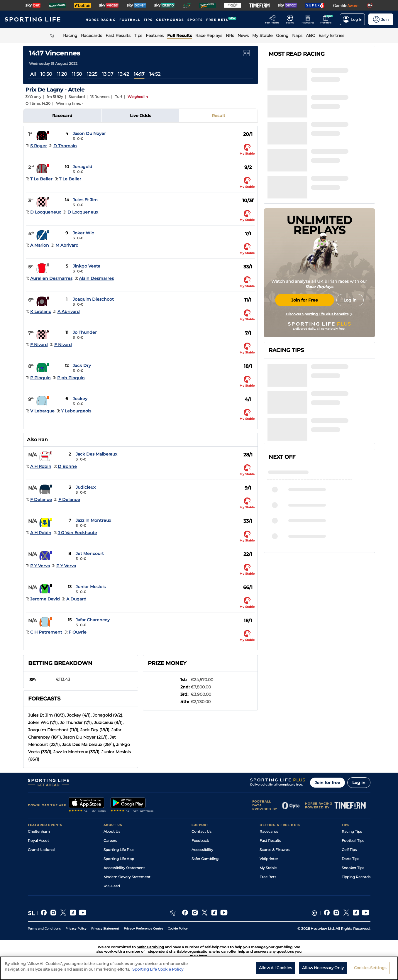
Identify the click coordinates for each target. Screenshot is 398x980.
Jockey (80, 399)
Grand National (41, 850)
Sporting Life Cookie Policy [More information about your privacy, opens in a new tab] (158, 969)
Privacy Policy (76, 929)
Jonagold (83, 167)
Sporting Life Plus (119, 850)
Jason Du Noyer (89, 133)
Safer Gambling (205, 859)
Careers (110, 841)
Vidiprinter (269, 859)
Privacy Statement (105, 929)
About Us (112, 831)
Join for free (327, 783)
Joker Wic (83, 233)
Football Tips (353, 841)
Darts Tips (350, 859)
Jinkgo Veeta (87, 266)
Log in (359, 783)
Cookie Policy (178, 929)
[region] (199, 968)
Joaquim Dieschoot (93, 299)
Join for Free (305, 300)
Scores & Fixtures (275, 850)
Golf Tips (349, 850)
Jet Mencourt (90, 554)
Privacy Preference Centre (143, 929)
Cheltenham (39, 831)
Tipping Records (356, 877)
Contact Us (201, 831)
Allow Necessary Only (323, 968)
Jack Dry (82, 365)
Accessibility (202, 850)
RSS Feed (112, 886)
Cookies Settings (370, 968)
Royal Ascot (38, 841)
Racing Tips (352, 831)
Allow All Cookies (275, 968)
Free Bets (268, 877)
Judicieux (86, 487)
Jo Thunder (85, 332)
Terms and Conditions (44, 929)
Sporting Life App (119, 859)
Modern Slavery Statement (127, 877)
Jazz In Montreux (93, 520)
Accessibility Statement (124, 868)
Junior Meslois (91, 587)
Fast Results (270, 841)
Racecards (269, 831)
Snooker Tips (353, 868)
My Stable (268, 868)
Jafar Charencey (93, 620)
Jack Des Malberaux (96, 454)
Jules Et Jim (85, 200)
